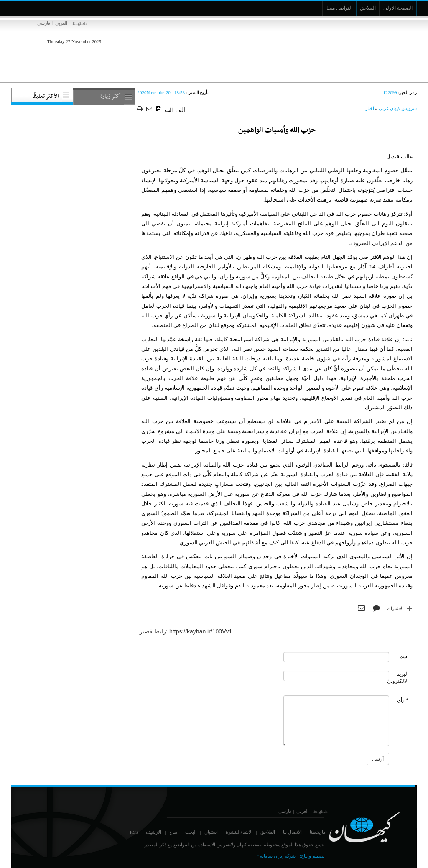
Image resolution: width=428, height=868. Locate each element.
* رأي (403, 700)
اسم (404, 656)
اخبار (370, 108)
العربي (61, 23)
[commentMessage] (336, 721)
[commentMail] (336, 676)
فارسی (44, 23)
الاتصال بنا (292, 832)
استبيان (211, 832)
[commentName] (336, 657)
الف (169, 110)
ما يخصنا (318, 832)
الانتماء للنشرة (239, 832)
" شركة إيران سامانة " (278, 856)
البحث (191, 832)
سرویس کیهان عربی (398, 108)
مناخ (173, 832)
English (79, 23)
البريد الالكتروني (398, 678)
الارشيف (154, 832)
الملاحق (268, 832)
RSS (134, 832)
